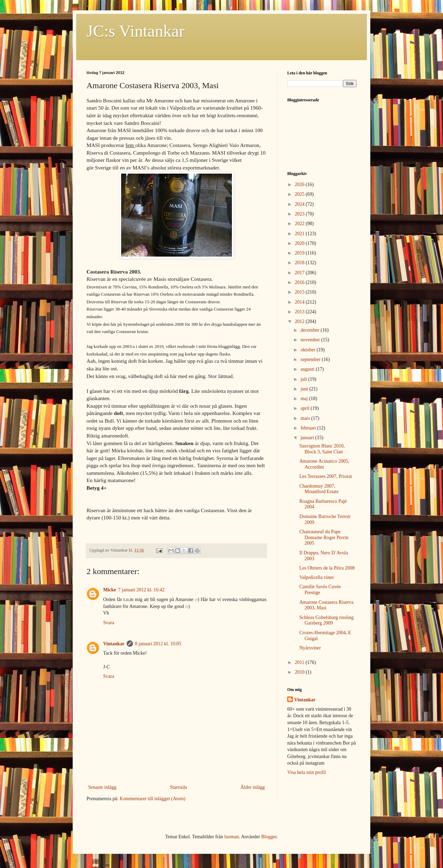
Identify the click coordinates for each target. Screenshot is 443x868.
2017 (300, 273)
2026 (300, 184)
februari (309, 428)
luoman (232, 837)
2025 (300, 194)
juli (304, 379)
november (311, 340)
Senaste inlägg (102, 787)
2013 (300, 312)
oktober (308, 350)
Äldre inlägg (253, 787)
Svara (109, 623)
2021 (300, 234)
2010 (300, 672)
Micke (110, 590)
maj (305, 399)
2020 (300, 243)
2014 (300, 302)
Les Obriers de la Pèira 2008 (327, 568)
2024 (300, 204)
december (310, 330)
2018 (300, 263)
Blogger (269, 837)
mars (306, 418)
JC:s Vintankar (135, 31)
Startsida (178, 787)
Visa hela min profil (307, 772)
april (305, 408)
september (311, 359)
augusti (308, 369)
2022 (300, 224)
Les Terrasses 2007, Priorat (326, 476)
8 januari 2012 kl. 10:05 (158, 644)
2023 (300, 214)
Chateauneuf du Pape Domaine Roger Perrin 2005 (324, 538)
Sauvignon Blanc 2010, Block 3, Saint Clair (322, 449)
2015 (300, 292)
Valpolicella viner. (317, 577)
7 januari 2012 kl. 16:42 (141, 590)
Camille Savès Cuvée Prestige (320, 590)
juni (305, 389)
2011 (300, 662)
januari (308, 438)
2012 (300, 321)
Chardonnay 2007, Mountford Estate (319, 489)
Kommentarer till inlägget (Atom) (153, 799)
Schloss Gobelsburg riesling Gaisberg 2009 (327, 620)
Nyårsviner (310, 648)
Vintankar (114, 644)
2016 (300, 282)
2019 (300, 253)
